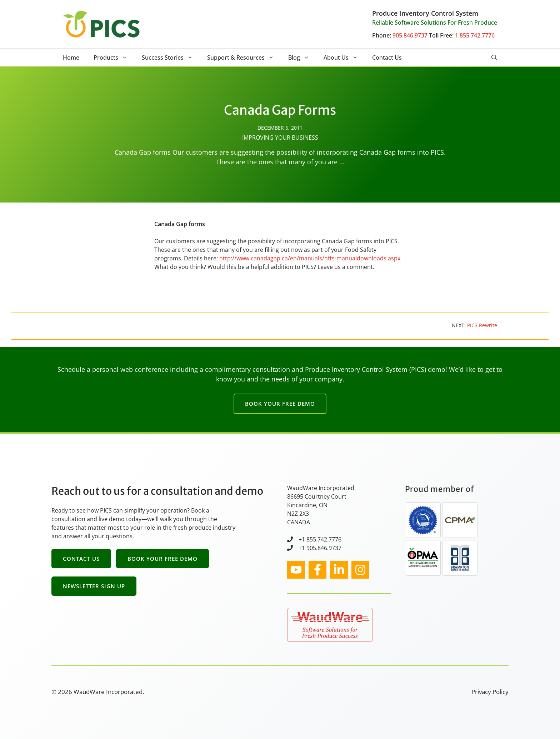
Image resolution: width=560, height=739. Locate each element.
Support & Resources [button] (244, 58)
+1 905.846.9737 (320, 548)
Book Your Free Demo (280, 404)
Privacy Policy (490, 692)
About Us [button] (344, 58)
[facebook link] (317, 570)
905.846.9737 (410, 35)
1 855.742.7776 (322, 539)
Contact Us (387, 58)
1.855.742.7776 (475, 35)
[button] (494, 58)
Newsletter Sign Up (94, 586)
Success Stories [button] (171, 58)
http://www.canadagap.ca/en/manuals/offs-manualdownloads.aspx (310, 258)
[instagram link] (296, 570)
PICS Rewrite (482, 325)
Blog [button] (302, 58)
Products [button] (114, 58)
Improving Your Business (280, 138)
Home (71, 58)
